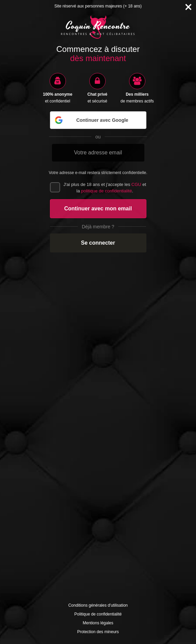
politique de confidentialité (107, 191)
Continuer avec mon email (98, 209)
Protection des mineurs (98, 632)
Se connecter (98, 243)
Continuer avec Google (91, 120)
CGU (136, 184)
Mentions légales (98, 623)
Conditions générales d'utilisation (98, 605)
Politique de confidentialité (98, 614)
